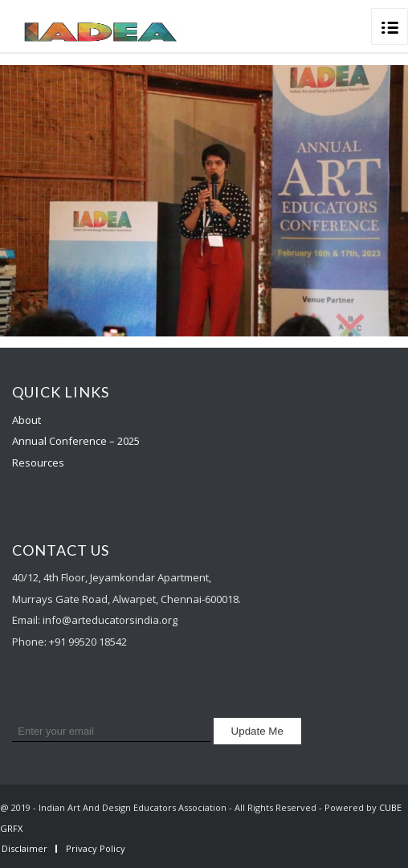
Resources (38, 463)
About (27, 420)
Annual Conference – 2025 (76, 441)
